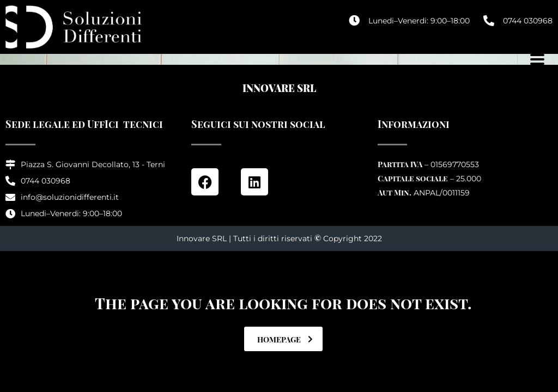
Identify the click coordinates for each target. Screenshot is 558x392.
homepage (285, 339)
